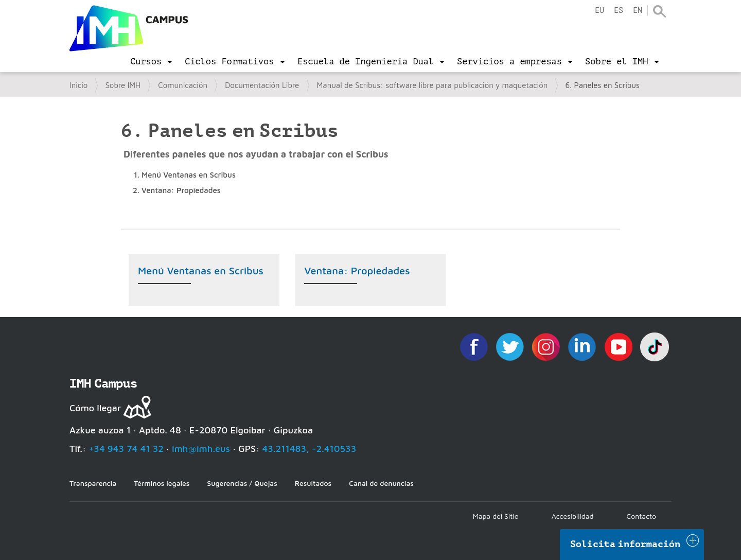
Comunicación (183, 85)
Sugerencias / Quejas (242, 483)
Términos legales (162, 483)
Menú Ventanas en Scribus (201, 270)
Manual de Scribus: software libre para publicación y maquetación (433, 85)
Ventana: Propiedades (357, 270)
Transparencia (93, 483)
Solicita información (625, 544)
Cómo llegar (95, 408)
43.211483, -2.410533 (310, 449)
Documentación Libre (262, 85)
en (638, 11)
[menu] (151, 62)
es (619, 11)
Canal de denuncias (381, 483)
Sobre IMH (123, 85)
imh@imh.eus (201, 449)
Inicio (78, 85)
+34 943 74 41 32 (126, 449)
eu (599, 11)
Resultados (313, 483)
